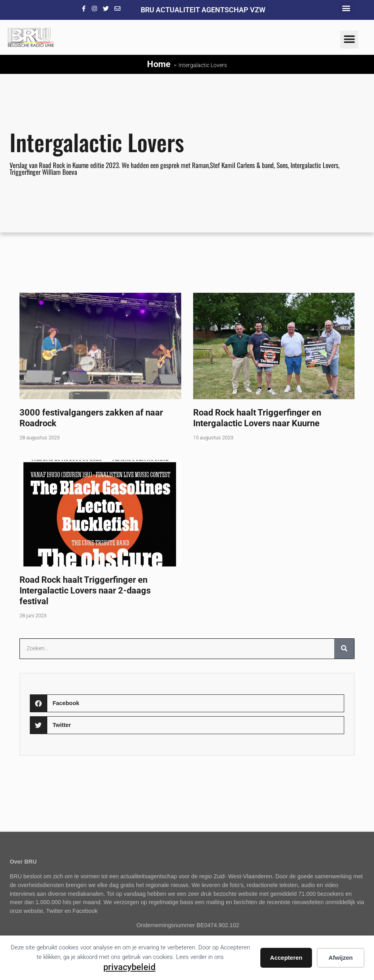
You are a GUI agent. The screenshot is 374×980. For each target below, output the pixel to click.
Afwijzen (341, 958)
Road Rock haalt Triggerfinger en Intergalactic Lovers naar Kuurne (257, 418)
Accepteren (286, 958)
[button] (346, 8)
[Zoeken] (344, 649)
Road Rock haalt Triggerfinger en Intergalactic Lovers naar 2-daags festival (85, 590)
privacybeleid (129, 967)
